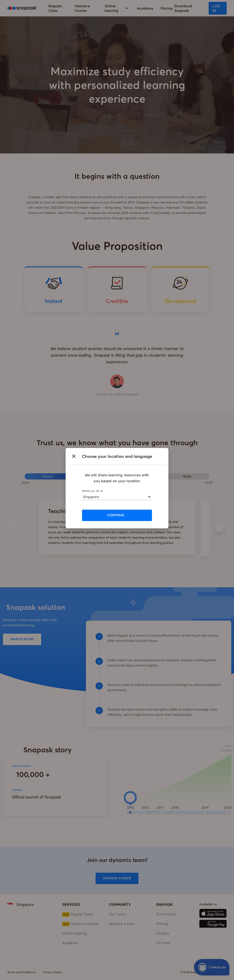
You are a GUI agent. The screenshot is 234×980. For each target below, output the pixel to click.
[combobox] (83, 497)
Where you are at (92, 491)
